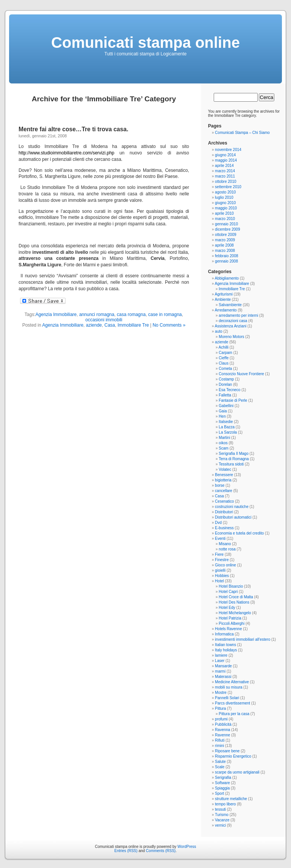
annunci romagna (97, 314)
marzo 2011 (225, 176)
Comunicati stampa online (145, 42)
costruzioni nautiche (232, 507)
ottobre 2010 (225, 182)
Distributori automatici (233, 517)
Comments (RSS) (161, 851)
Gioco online (225, 565)
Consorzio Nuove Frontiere (241, 374)
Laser (220, 661)
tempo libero (225, 804)
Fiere (219, 554)
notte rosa (227, 549)
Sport (219, 793)
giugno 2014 (225, 155)
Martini (224, 438)
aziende (94, 325)
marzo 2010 (225, 219)
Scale (220, 767)
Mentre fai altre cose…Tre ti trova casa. (73, 129)
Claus (224, 363)
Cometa (225, 369)
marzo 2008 (225, 251)
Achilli (224, 347)
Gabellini (226, 406)
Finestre (222, 560)
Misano (225, 544)
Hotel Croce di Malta (236, 597)
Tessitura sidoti (231, 464)
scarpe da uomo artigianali (237, 772)
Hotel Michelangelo (235, 613)
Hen (222, 416)
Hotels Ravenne (228, 629)
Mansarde (223, 666)
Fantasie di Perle (233, 400)
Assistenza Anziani (231, 326)
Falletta (225, 395)
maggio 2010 (226, 208)
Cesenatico (224, 501)
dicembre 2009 (227, 229)
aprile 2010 (224, 213)
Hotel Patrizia (230, 618)
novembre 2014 (228, 150)
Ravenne (222, 735)
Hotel (219, 581)
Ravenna (222, 730)
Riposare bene (227, 751)
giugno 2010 (225, 203)
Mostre (221, 693)
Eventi (220, 539)
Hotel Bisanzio (231, 586)
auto (218, 331)
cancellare (224, 491)
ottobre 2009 (225, 235)
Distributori (224, 512)
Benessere (224, 475)
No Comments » (169, 325)
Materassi (223, 677)
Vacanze (222, 820)
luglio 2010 (224, 197)
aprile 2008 (224, 245)
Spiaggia (222, 788)
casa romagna (131, 314)
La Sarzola (228, 432)
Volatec (225, 469)
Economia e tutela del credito (239, 533)
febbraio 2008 (226, 256)
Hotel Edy (227, 608)
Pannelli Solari (227, 698)
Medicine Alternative (232, 682)
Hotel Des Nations (234, 602)
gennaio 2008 (226, 261)
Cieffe (224, 358)
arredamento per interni (238, 315)
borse (220, 485)
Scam (224, 448)
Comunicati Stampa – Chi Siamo (242, 133)
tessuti (220, 809)
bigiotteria (223, 480)
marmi (220, 671)
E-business (224, 528)
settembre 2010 (228, 187)
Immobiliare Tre (133, 325)
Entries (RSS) (126, 851)
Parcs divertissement (232, 703)
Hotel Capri (228, 592)
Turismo (222, 815)
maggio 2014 (226, 160)
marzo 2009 (225, 240)
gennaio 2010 (226, 224)
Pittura (220, 708)
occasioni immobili (104, 320)
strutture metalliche (231, 799)
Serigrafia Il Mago (233, 454)
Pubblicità (223, 724)
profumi (221, 719)
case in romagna (165, 314)
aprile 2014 (224, 166)
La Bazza (227, 427)
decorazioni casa (233, 321)
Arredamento (226, 310)
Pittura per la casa (234, 714)
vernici (220, 825)
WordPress (187, 847)
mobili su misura (228, 687)
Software (222, 783)
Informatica (224, 634)
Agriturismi (224, 294)
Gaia (223, 411)
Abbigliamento (227, 278)
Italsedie (226, 422)
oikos (223, 443)
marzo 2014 (225, 171)
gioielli (220, 570)
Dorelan (225, 384)
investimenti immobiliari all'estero (242, 639)
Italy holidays (226, 650)
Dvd (218, 523)
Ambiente (223, 300)
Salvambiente (230, 305)
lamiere (221, 655)
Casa (110, 325)
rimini (219, 746)
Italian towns (225, 645)
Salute (220, 762)
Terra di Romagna (234, 459)
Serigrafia (223, 778)
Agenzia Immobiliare (56, 314)
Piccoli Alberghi (232, 623)
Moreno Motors (231, 337)
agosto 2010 (225, 192)
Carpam (225, 353)
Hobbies (222, 576)
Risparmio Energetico (233, 756)
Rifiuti (220, 740)
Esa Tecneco (229, 390)
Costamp (226, 379)
